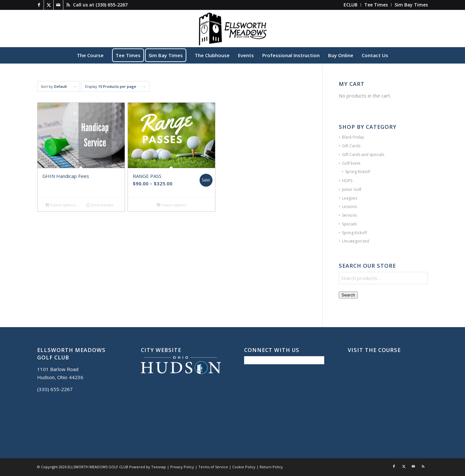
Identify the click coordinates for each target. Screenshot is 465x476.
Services (349, 215)
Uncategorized (356, 241)
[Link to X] (49, 5)
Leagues (350, 198)
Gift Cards (351, 146)
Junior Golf (352, 189)
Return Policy (271, 467)
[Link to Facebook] (39, 5)
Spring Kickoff (358, 172)
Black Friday (353, 137)
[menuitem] (351, 5)
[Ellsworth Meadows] (232, 28)
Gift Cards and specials (363, 155)
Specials (349, 224)
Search (348, 295)
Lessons (349, 207)
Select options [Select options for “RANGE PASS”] (171, 205)
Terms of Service (213, 467)
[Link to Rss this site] (68, 5)
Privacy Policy (182, 467)
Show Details (100, 205)
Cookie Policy (244, 467)
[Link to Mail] (58, 5)
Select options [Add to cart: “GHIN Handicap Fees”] (60, 205)
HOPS (347, 181)
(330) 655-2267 (112, 5)
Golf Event (351, 163)
